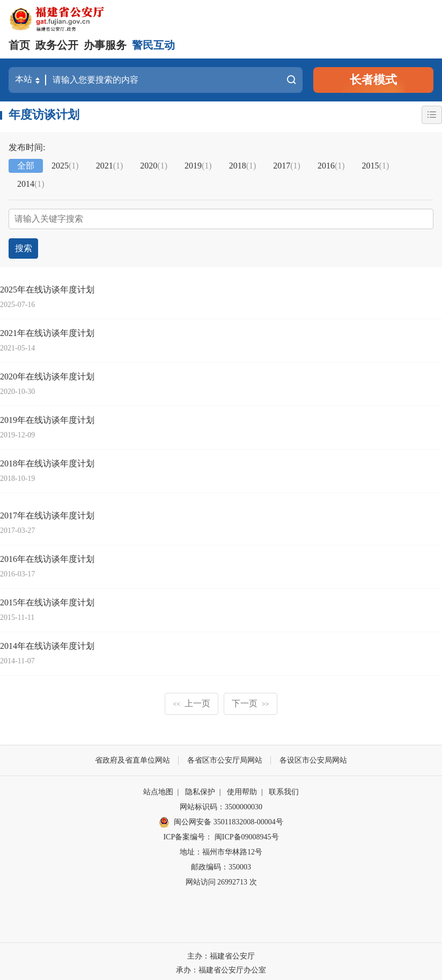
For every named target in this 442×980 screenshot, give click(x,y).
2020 (154, 166)
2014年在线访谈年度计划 (47, 642)
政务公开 (57, 45)
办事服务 (105, 45)
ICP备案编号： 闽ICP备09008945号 (221, 833)
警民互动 (153, 45)
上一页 (191, 700)
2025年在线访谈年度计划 (47, 286)
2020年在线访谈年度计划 (47, 373)
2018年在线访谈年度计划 (47, 460)
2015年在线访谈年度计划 (47, 599)
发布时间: (27, 147)
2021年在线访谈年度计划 (47, 329)
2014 (31, 184)
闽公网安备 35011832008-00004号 (221, 819)
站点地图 (158, 788)
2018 (243, 166)
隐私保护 (200, 788)
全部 (26, 166)
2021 (110, 166)
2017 (287, 166)
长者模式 (373, 80)
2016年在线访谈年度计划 (47, 555)
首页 (19, 45)
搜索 (291, 80)
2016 (331, 166)
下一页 (251, 700)
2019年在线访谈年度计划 (47, 416)
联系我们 (284, 788)
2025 (65, 166)
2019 (198, 166)
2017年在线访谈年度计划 (47, 512)
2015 (376, 166)
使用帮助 (242, 788)
